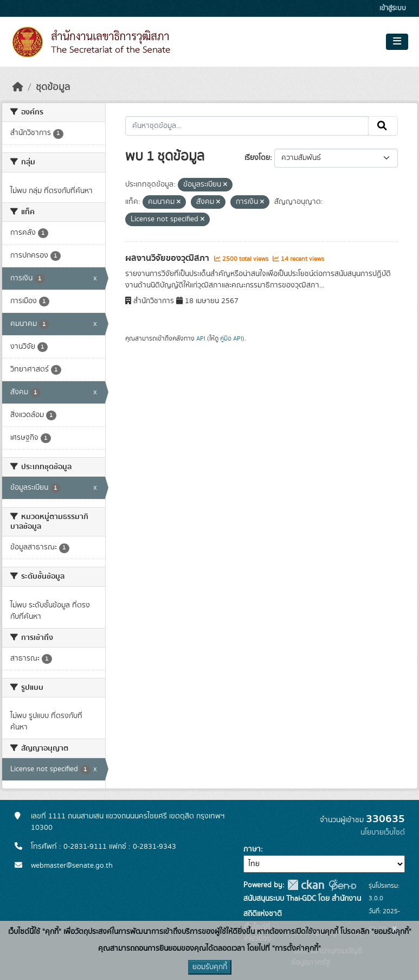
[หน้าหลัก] (18, 87)
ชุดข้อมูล (53, 87)
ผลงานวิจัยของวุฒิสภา (168, 258)
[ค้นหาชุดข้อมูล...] (247, 126)
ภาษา (252, 849)
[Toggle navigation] (397, 42)
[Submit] (383, 126)
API (201, 338)
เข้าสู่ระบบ (393, 8)
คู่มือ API (231, 338)
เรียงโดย (257, 158)
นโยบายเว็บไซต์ (383, 832)
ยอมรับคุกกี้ (210, 967)
